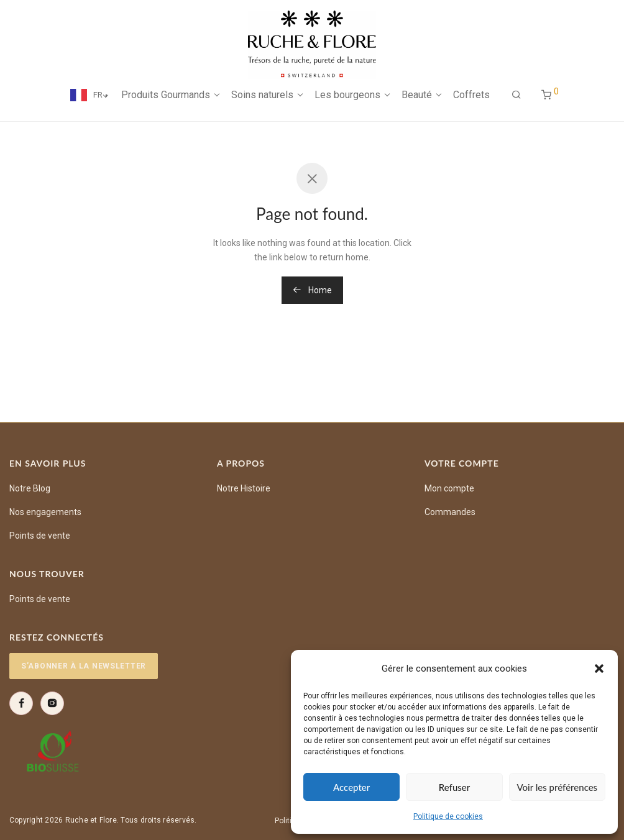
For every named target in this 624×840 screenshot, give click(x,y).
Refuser (454, 787)
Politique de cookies (448, 816)
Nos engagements (45, 512)
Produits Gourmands (166, 95)
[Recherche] (516, 95)
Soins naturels (262, 95)
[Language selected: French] (82, 95)
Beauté (417, 95)
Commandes (450, 512)
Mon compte (449, 488)
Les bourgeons (347, 95)
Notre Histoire (244, 488)
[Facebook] (21, 703)
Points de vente (40, 536)
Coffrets (471, 95)
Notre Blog (30, 488)
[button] (599, 669)
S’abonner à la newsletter (84, 666)
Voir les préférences (557, 787)
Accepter (351, 787)
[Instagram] (52, 703)
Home (312, 290)
